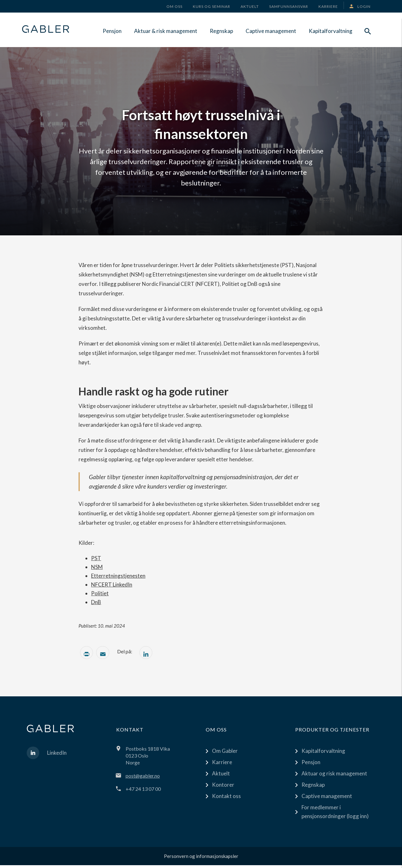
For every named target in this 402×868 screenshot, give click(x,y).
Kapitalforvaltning (331, 31)
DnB (96, 602)
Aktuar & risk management (166, 31)
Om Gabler (225, 754)
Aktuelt (221, 776)
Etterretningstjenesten (118, 576)
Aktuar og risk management (334, 776)
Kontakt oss (226, 799)
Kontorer (223, 788)
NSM (97, 567)
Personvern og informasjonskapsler (201, 859)
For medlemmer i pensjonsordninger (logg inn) (335, 814)
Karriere (222, 765)
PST (96, 558)
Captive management (271, 31)
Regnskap (221, 31)
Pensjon (112, 31)
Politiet (100, 593)
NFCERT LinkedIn (112, 584)
